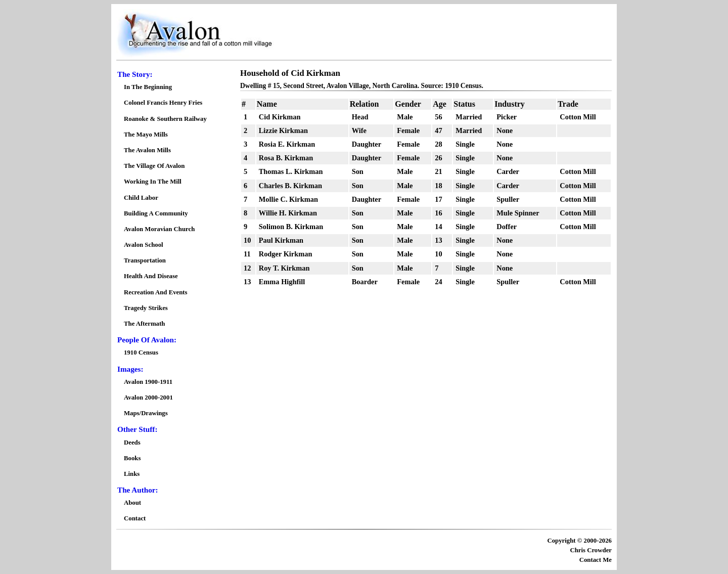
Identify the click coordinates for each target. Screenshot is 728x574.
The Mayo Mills (146, 135)
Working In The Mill (153, 182)
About (132, 503)
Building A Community (156, 213)
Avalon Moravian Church (159, 229)
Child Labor (141, 198)
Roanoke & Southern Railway (165, 119)
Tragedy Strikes (146, 308)
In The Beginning (148, 87)
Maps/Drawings (146, 413)
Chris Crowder (591, 550)
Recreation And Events (156, 292)
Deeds (132, 443)
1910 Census (141, 352)
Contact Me (596, 560)
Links (132, 474)
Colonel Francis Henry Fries (163, 103)
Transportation (145, 260)
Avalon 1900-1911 (148, 382)
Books (132, 458)
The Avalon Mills (147, 150)
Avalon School (144, 245)
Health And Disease (151, 276)
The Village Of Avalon (154, 166)
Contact (135, 518)
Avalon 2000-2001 (148, 398)
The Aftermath (144, 324)
